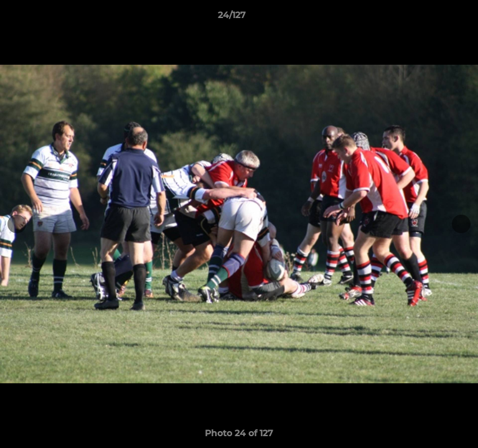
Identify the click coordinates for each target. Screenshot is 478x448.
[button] (433, 18)
